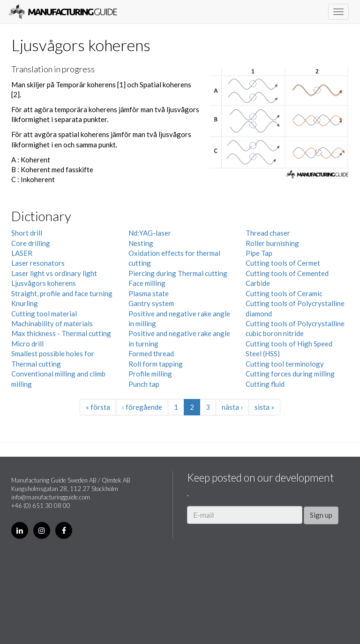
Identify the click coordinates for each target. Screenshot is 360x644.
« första (98, 407)
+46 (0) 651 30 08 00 (41, 506)
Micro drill (27, 344)
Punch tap (144, 384)
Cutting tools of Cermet (283, 263)
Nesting (141, 243)
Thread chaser (268, 233)
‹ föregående (142, 407)
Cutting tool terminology (285, 364)
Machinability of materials (52, 323)
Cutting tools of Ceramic (284, 293)
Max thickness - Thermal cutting (61, 333)
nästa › (232, 407)
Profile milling (150, 374)
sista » (264, 407)
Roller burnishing (272, 243)
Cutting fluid (265, 384)
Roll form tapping (156, 364)
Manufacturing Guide (63, 12)
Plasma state (149, 293)
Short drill (27, 233)
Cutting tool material (44, 314)
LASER (22, 253)
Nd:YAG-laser (150, 233)
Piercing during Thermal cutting (178, 273)
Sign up (321, 515)
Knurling (25, 303)
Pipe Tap (259, 253)
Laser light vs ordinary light (54, 273)
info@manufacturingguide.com (51, 497)
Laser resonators (38, 263)
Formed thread (151, 353)
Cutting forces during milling (290, 374)
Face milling (147, 283)
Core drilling (31, 243)
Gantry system (151, 303)
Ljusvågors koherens (44, 283)
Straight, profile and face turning (62, 293)
